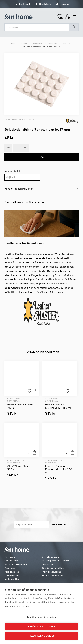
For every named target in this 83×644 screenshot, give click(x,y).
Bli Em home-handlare (16, 564)
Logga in (62, 4)
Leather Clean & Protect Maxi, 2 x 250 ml (59, 469)
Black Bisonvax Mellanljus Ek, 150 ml (58, 406)
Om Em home (11, 561)
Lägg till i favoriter (29, 391)
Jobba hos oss (12, 572)
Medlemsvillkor (12, 579)
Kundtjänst (22, 4)
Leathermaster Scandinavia (19, 119)
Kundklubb (43, 4)
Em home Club (12, 575)
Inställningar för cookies (41, 617)
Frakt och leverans (51, 572)
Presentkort (11, 568)
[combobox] (22, 177)
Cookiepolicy (48, 564)
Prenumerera (59, 524)
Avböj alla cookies (42, 626)
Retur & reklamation (52, 575)
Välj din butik (12, 171)
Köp (35, 391)
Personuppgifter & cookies (55, 561)
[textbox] (22, 177)
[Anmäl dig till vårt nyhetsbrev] (31, 524)
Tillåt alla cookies (41, 636)
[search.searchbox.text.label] (38, 27)
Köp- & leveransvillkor (53, 568)
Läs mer (25, 606)
